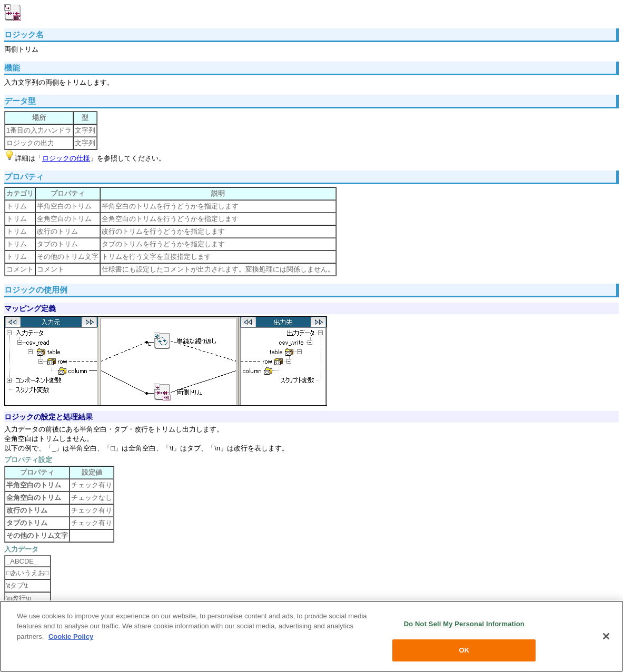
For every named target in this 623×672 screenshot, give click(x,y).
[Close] (606, 636)
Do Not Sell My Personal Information (464, 624)
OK (464, 650)
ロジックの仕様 (66, 158)
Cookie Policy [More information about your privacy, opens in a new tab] (71, 636)
